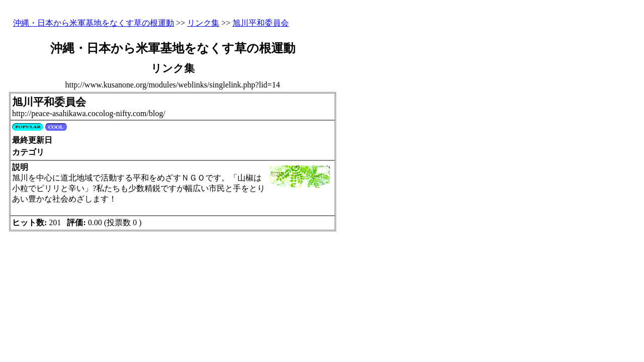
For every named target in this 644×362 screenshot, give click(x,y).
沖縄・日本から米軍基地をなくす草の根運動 (94, 23)
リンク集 (203, 23)
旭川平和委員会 (261, 23)
